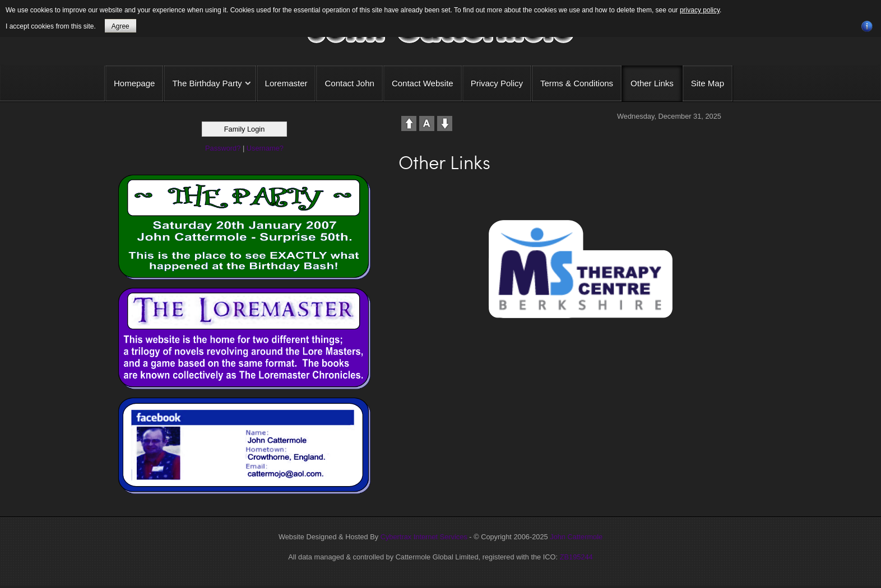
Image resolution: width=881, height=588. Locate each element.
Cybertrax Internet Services (424, 537)
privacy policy (700, 10)
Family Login (245, 129)
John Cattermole (576, 537)
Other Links (652, 83)
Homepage (134, 83)
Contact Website (423, 83)
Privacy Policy (497, 83)
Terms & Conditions (577, 83)
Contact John (349, 83)
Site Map (708, 83)
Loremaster (286, 83)
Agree (120, 26)
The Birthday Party (207, 83)
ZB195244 (576, 557)
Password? (223, 148)
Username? (265, 148)
